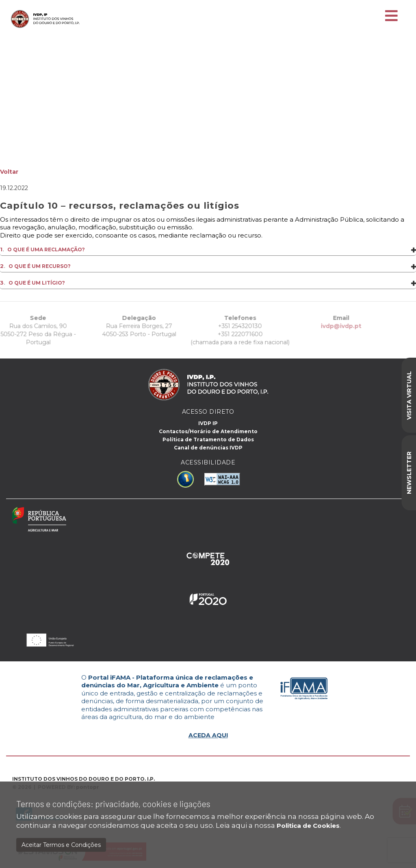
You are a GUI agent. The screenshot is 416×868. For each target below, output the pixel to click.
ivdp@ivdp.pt (322, 326)
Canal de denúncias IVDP (208, 448)
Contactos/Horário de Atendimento (208, 431)
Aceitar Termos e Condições (61, 845)
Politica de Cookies (308, 826)
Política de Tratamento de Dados (208, 439)
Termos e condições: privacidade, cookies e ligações (113, 804)
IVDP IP (208, 423)
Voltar (9, 172)
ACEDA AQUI (208, 735)
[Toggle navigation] (391, 16)
